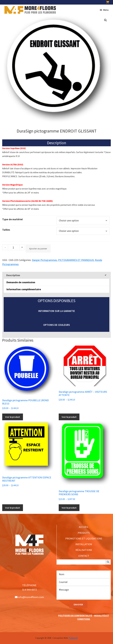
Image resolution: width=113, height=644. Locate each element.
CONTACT (84, 556)
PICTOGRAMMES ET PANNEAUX (76, 260)
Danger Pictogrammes (44, 260)
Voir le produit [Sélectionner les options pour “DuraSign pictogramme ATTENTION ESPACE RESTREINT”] (13, 508)
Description (13, 275)
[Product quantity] (13, 247)
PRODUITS (84, 533)
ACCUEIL (84, 527)
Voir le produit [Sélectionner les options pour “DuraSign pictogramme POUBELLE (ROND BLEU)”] (13, 417)
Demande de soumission (21, 282)
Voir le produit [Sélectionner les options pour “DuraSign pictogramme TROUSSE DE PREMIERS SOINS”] (69, 508)
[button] (105, 20)
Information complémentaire (24, 289)
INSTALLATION (84, 544)
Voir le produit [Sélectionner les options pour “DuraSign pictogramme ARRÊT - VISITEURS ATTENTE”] (69, 417)
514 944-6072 (29, 590)
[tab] (56, 275)
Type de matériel (12, 219)
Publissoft (73, 638)
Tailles (6, 230)
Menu (106, 10)
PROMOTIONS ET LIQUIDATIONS (84, 538)
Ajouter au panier (38, 248)
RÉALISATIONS (84, 550)
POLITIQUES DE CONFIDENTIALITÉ (75, 616)
